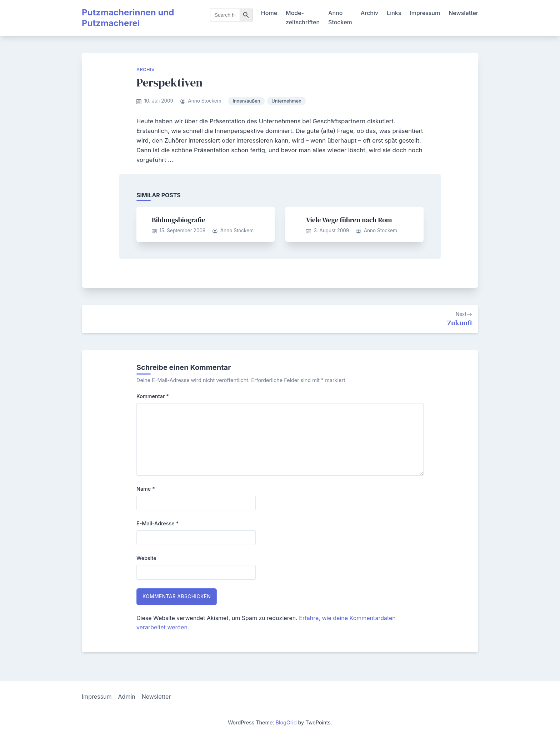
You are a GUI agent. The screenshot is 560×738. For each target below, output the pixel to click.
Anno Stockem (340, 18)
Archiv (369, 13)
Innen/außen (246, 101)
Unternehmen (286, 101)
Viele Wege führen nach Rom (349, 220)
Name (146, 489)
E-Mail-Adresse (157, 523)
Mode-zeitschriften (303, 18)
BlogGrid (286, 722)
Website (146, 558)
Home (269, 13)
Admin (127, 697)
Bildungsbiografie (179, 220)
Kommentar (153, 396)
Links (394, 13)
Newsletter (463, 13)
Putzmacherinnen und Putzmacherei (128, 18)
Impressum (425, 13)
